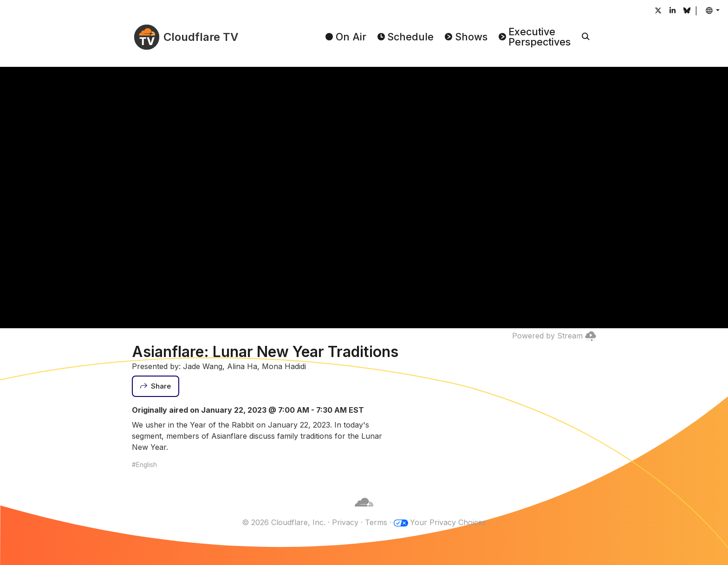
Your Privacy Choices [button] (448, 522)
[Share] (156, 386)
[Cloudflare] (364, 511)
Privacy (345, 522)
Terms (376, 522)
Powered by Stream (554, 336)
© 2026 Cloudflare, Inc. (284, 522)
